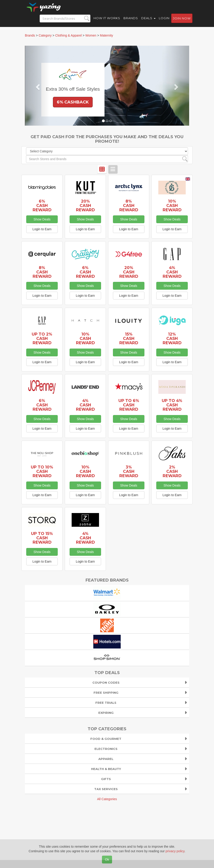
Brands (131, 21)
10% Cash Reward (172, 205)
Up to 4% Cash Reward (172, 405)
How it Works (107, 21)
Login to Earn (42, 229)
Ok (107, 860)
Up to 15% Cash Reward (42, 538)
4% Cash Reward (172, 272)
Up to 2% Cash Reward (42, 338)
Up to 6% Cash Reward (129, 405)
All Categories (107, 799)
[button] (37, 86)
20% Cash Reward (85, 205)
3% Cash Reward (129, 471)
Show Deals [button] (42, 219)
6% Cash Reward (42, 205)
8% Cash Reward (129, 205)
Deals (148, 21)
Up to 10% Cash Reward (42, 471)
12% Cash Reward (172, 338)
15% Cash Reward (129, 338)
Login (164, 21)
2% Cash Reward (172, 471)
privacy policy (175, 851)
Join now (182, 21)
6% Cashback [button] (73, 102)
